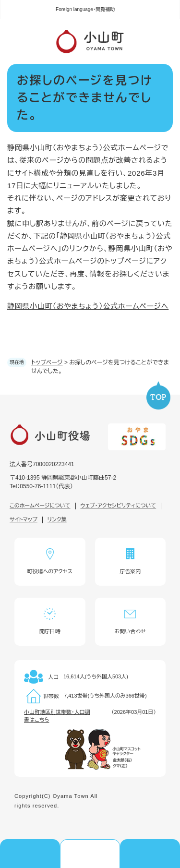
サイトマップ (24, 519)
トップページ (47, 362)
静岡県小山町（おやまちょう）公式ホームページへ (88, 306)
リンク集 (57, 519)
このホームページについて (40, 506)
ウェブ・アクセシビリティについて (119, 506)
